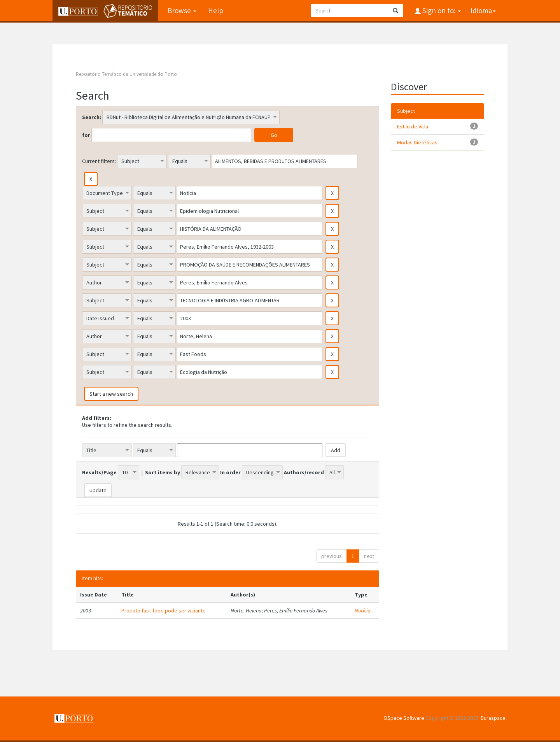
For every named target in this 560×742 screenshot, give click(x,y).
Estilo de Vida (413, 126)
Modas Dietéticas (417, 142)
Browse (182, 11)
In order (230, 472)
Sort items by (163, 472)
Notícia (363, 610)
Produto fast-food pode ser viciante (164, 610)
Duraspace (493, 718)
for (86, 135)
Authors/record (304, 472)
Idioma (483, 11)
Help (216, 11)
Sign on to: (441, 11)
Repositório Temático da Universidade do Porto (126, 74)
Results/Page (99, 472)
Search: (92, 117)
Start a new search (111, 394)
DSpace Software (404, 718)
